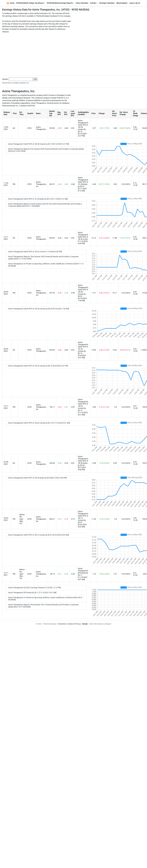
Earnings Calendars (107, 3)
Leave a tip (135, 3)
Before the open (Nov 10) (22, 574)
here (28, 83)
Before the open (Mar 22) (22, 519)
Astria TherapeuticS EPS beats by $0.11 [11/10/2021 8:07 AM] (32, 593)
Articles (93, 3)
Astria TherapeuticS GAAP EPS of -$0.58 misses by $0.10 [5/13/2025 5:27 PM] (38, 144)
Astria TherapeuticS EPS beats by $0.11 (83, 572)
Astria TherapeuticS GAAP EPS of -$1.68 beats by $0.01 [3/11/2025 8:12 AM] (38, 199)
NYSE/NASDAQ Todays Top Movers (30, 3)
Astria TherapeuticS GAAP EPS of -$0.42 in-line (83, 236)
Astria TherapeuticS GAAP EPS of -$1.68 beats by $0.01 (83, 182)
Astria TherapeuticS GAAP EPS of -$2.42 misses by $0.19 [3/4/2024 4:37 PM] (38, 366)
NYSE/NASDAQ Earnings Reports (60, 3)
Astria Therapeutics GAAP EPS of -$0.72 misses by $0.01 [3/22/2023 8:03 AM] (38, 535)
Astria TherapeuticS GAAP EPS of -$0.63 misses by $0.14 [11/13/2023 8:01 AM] (39, 423)
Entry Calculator (82, 3)
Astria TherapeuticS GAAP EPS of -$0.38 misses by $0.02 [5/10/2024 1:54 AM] (39, 309)
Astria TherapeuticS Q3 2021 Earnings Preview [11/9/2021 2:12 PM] (34, 588)
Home (11, 3)
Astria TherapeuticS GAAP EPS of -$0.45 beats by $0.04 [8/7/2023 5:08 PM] (37, 478)
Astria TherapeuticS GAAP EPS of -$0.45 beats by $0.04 (83, 461)
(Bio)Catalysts (122, 3)
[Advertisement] (74, 53)
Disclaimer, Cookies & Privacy (69, 624)
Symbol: (5, 79)
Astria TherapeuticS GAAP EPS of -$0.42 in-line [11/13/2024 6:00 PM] (35, 252)
